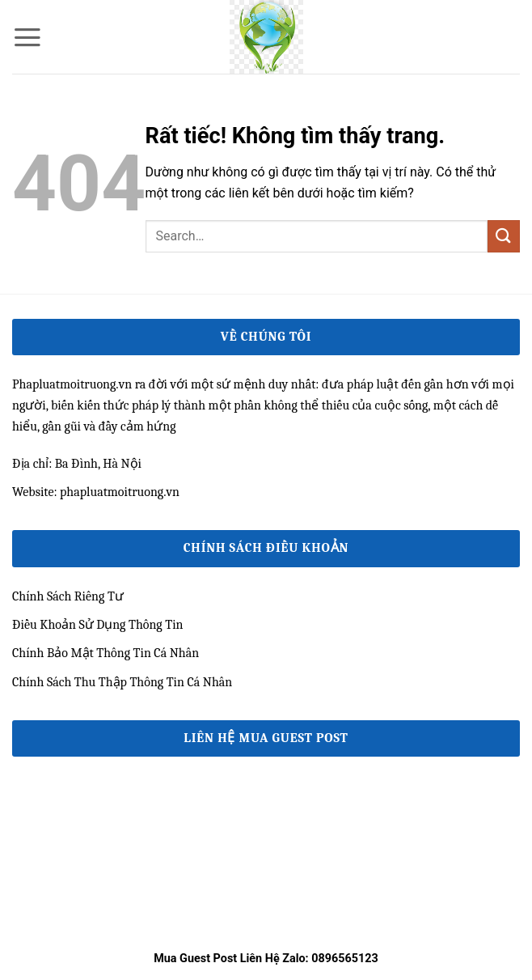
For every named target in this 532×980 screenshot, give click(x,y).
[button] (27, 37)
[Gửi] (504, 236)
